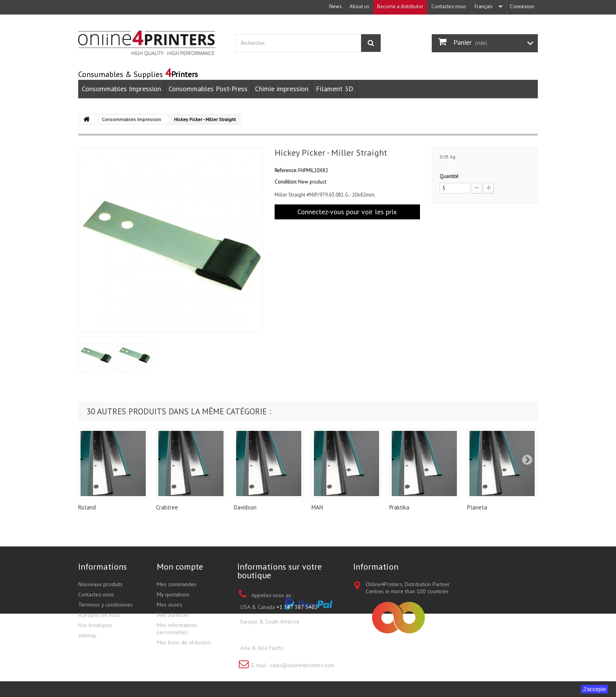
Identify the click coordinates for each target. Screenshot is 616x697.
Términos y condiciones (105, 605)
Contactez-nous (449, 6)
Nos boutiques (95, 625)
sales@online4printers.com (302, 665)
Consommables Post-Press (208, 89)
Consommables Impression (121, 89)
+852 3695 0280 (305, 648)
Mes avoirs (170, 605)
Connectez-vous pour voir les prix (347, 212)
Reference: (286, 170)
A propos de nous (99, 615)
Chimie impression (282, 89)
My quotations (173, 594)
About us (359, 6)
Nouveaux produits (100, 584)
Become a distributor (400, 6)
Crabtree (167, 507)
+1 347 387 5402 (297, 607)
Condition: (286, 182)
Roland (87, 507)
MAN (317, 507)
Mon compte (180, 566)
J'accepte (595, 689)
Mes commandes (177, 584)
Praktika (399, 507)
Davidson (245, 507)
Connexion (522, 6)
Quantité (449, 176)
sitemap (87, 635)
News (335, 6)
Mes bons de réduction (184, 642)
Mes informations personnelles (177, 629)
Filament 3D (335, 89)
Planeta (477, 507)
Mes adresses (173, 615)
